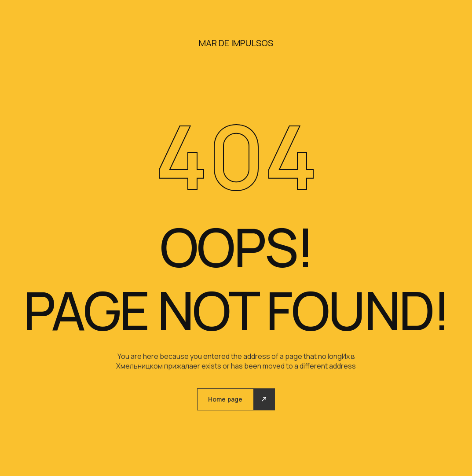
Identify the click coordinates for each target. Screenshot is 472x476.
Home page (225, 399)
